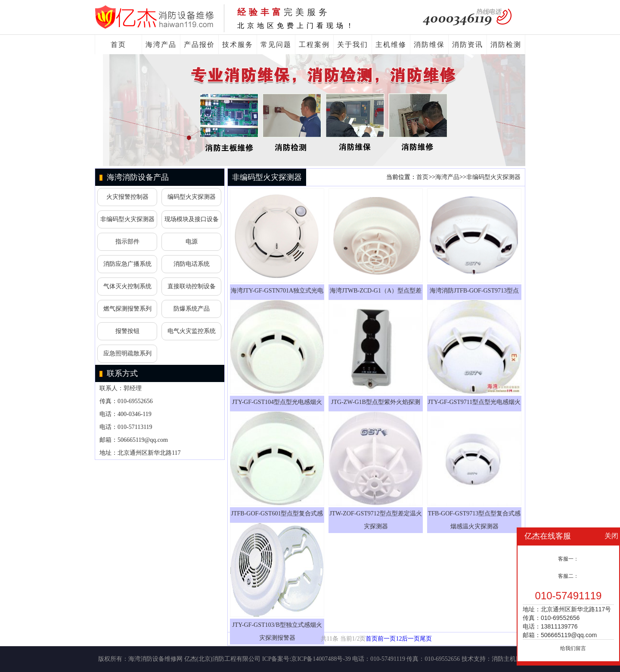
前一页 (387, 639)
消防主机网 (507, 659)
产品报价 (199, 45)
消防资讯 (468, 45)
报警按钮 (127, 331)
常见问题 (276, 45)
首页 (118, 45)
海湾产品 (161, 45)
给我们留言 (573, 648)
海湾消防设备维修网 (155, 659)
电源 (192, 242)
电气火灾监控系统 (192, 331)
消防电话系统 (192, 264)
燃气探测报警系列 (127, 309)
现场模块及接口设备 (192, 219)
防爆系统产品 (192, 309)
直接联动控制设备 (192, 286)
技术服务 (238, 45)
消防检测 (506, 45)
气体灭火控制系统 (127, 286)
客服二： (568, 576)
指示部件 (127, 242)
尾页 (426, 639)
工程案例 (314, 45)
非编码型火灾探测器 (127, 219)
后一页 (411, 639)
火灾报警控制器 (127, 197)
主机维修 (391, 45)
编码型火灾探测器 (192, 197)
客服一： (568, 559)
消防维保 (429, 45)
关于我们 (353, 45)
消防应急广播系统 (127, 264)
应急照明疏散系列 (127, 353)
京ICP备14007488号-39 (321, 659)
